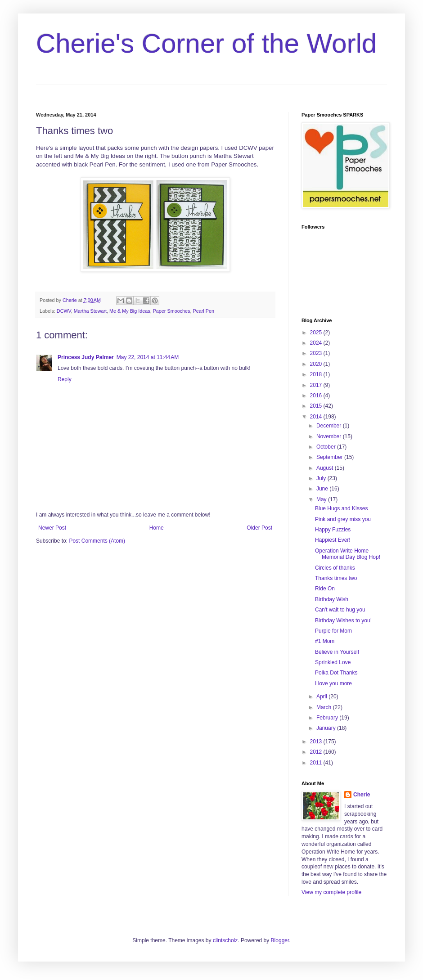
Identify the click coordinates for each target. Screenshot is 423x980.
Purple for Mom (333, 631)
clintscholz (225, 940)
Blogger (280, 940)
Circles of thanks (335, 568)
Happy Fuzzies (333, 530)
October (327, 447)
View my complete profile (331, 892)
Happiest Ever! (333, 540)
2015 (317, 406)
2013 (317, 742)
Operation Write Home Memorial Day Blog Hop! (348, 554)
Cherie (362, 795)
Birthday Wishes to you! (343, 620)
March (325, 707)
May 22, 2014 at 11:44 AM (148, 357)
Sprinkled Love (333, 662)
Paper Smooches (172, 311)
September (330, 457)
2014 (317, 417)
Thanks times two (336, 578)
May (322, 499)
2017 (317, 385)
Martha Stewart (90, 311)
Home (157, 528)
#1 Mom (325, 641)
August (326, 468)
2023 (317, 353)
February (328, 718)
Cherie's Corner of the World (206, 43)
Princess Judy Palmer (86, 357)
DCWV (64, 311)
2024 (317, 343)
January (327, 728)
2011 (317, 763)
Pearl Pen (203, 311)
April (322, 697)
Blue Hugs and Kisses (341, 508)
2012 (317, 752)
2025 (317, 333)
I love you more (333, 683)
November (330, 436)
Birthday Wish (332, 599)
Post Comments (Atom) (97, 541)
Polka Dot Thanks (336, 673)
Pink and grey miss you (343, 519)
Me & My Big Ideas (130, 311)
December (330, 426)
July (322, 478)
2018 (317, 374)
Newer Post (52, 528)
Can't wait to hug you (340, 610)
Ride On (325, 589)
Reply (65, 379)
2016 (317, 396)
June (323, 489)
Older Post (259, 528)
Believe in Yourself (337, 652)
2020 (317, 364)
